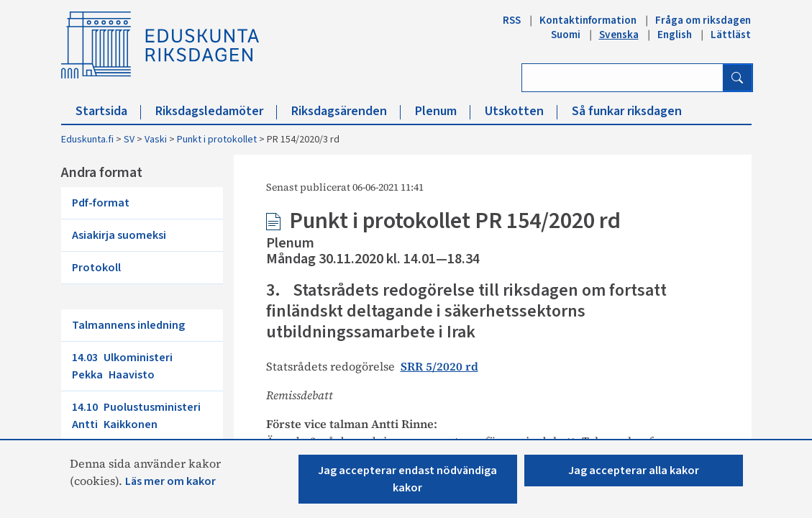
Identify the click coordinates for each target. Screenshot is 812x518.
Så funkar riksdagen (627, 111)
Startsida (108, 111)
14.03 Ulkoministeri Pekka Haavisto (125, 366)
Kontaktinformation (588, 20)
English (675, 35)
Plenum (443, 111)
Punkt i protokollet (217, 140)
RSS (512, 20)
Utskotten (521, 111)
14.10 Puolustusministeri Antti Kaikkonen (139, 416)
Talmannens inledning (128, 325)
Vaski (156, 140)
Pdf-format (101, 203)
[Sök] (737, 78)
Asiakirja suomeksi (119, 235)
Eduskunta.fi (87, 140)
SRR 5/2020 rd (439, 366)
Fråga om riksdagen (703, 20)
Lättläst (731, 35)
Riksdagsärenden (346, 111)
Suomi (566, 35)
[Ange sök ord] (622, 78)
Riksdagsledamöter (216, 111)
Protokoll (96, 268)
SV (129, 140)
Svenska (619, 35)
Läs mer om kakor (170, 481)
